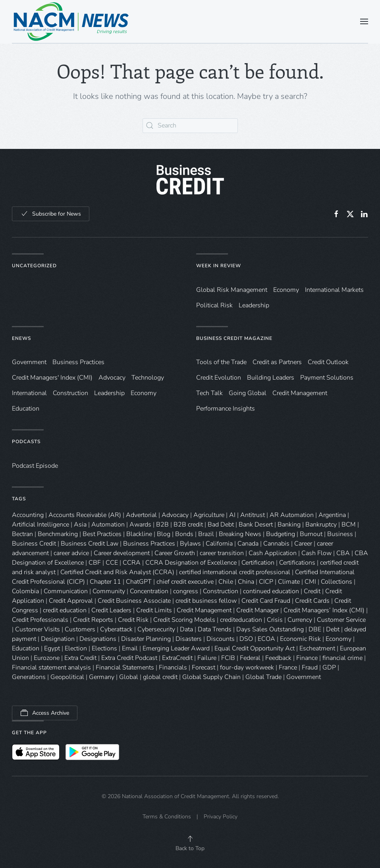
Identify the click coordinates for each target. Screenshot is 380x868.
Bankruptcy (321, 525)
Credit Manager (258, 610)
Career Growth (175, 553)
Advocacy (112, 378)
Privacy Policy (221, 817)
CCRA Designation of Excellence (191, 563)
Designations (98, 639)
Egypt (52, 648)
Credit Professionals (40, 620)
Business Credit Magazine (234, 338)
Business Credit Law (90, 544)
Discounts (221, 639)
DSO (246, 639)
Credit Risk (133, 620)
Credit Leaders (111, 610)
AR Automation (292, 515)
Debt (333, 629)
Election (76, 648)
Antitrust (253, 515)
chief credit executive (185, 582)
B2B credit (188, 525)
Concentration (149, 591)
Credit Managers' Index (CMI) (52, 378)
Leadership (254, 305)
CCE (112, 563)
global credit (160, 677)
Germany (102, 677)
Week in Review (219, 266)
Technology (148, 378)
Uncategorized (34, 266)
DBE (315, 629)
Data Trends (215, 629)
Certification (258, 563)
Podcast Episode (35, 466)
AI (232, 515)
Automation (108, 525)
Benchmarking (58, 534)
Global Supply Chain (211, 677)
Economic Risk (300, 639)
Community (109, 591)
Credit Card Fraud (266, 601)
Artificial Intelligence (41, 525)
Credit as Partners (277, 362)
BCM (349, 525)
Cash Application (273, 553)
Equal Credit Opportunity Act (255, 648)
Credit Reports (93, 620)
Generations (29, 677)
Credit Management (300, 393)
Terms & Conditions (167, 817)
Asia (80, 525)
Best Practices (102, 534)
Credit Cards (312, 601)
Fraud (310, 667)
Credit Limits (154, 610)
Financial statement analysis (51, 667)
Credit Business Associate (134, 601)
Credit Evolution (219, 378)
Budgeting (281, 534)
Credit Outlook (328, 362)
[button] (364, 21)
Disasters (189, 639)
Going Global (248, 393)
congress (186, 591)
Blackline (139, 534)
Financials (173, 667)
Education (26, 409)
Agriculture (209, 515)
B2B (162, 525)
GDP (329, 667)
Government (29, 362)
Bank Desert (256, 525)
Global (129, 677)
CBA (343, 553)
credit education (65, 610)
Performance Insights (226, 409)
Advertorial (141, 515)
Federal (250, 658)
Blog (164, 534)
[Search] (190, 126)
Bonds (184, 534)
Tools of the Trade (221, 362)
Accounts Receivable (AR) (85, 515)
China (246, 582)
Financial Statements (125, 667)
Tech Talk (209, 393)
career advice (71, 553)
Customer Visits (38, 629)
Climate (289, 582)
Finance (307, 658)
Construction (70, 393)
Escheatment (317, 648)
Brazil (206, 534)
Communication (66, 591)
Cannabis (276, 544)
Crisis (275, 620)
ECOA (266, 639)
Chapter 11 (105, 582)
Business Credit (34, 544)
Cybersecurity (156, 629)
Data (186, 629)
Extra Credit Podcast (129, 658)
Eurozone (47, 658)
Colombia (25, 591)
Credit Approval (71, 601)
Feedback (278, 658)
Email (130, 648)
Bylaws (190, 544)
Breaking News (240, 534)
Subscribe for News (51, 214)
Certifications (297, 563)
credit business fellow (206, 601)
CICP (266, 582)
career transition (222, 553)
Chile (226, 582)
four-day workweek (247, 667)
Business (340, 534)
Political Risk (214, 305)
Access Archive (45, 713)
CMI (310, 582)
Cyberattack (116, 629)
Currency (300, 620)
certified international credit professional (235, 572)
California (219, 544)
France (288, 667)
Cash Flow (316, 553)
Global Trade (263, 677)
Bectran (22, 534)
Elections (104, 648)
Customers (80, 629)
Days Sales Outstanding (270, 629)
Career (303, 544)
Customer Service (341, 620)
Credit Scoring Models (184, 620)
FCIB (228, 658)
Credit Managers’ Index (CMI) (324, 610)
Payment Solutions (327, 378)
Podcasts (26, 442)
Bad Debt (221, 525)
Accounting (28, 515)
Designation (58, 639)
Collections (337, 582)
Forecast (204, 667)
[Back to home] (71, 21)
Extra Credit (80, 658)
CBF (95, 563)
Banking (289, 525)
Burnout (311, 534)
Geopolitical (67, 677)
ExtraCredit (177, 658)
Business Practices (78, 362)
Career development (122, 553)
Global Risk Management (232, 290)
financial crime (342, 658)
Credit (312, 591)
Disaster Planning (146, 639)
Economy (286, 290)
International (29, 393)
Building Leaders (271, 378)
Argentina (332, 515)
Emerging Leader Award (176, 648)
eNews (21, 338)
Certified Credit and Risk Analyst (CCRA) (117, 572)
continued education (271, 591)
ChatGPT (139, 582)
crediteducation (241, 620)
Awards (140, 525)
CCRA (132, 563)
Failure (207, 658)
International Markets (334, 290)
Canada (248, 544)
